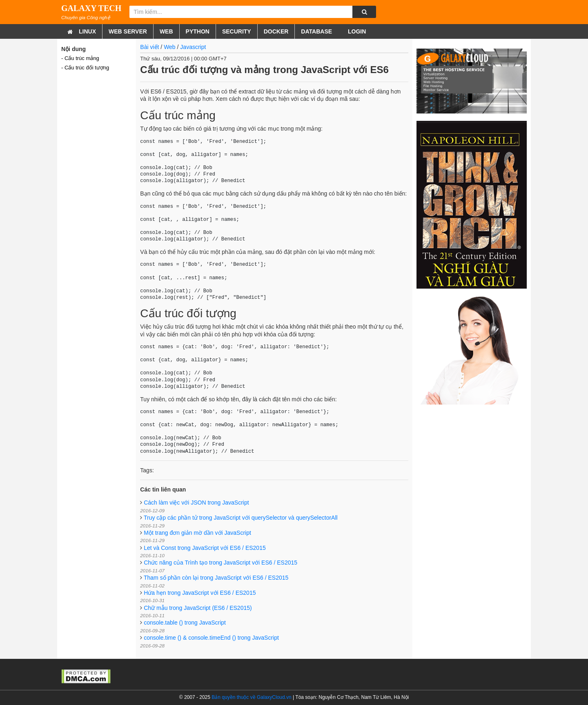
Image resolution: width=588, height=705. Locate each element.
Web (166, 31)
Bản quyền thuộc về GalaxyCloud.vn (251, 697)
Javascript (193, 47)
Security (237, 31)
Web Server (128, 31)
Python (198, 31)
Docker (276, 31)
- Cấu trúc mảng (80, 58)
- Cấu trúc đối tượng (85, 68)
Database (316, 31)
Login (356, 31)
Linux (87, 31)
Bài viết (149, 47)
